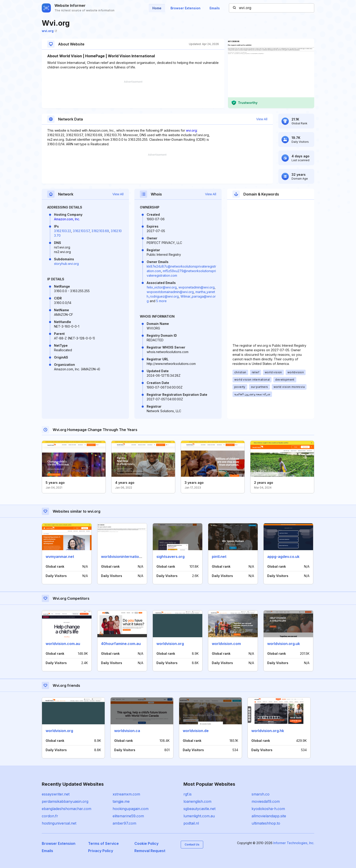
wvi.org (49, 31)
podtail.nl (191, 823)
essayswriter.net (56, 794)
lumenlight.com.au (199, 816)
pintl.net (219, 557)
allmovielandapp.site (269, 816)
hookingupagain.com (131, 809)
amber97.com (124, 823)
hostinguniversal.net (59, 823)
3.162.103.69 (100, 231)
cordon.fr (50, 816)
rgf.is (188, 794)
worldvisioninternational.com (127, 557)
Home (157, 8)
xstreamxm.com (126, 794)
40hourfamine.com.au (121, 644)
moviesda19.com (266, 801)
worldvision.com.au (63, 644)
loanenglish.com (197, 801)
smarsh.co (261, 794)
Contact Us (192, 844)
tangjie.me (121, 801)
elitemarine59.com (128, 816)
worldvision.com (226, 644)
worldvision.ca (127, 731)
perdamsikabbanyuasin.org (65, 801)
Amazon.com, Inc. (67, 219)
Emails (215, 8)
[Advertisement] (133, 94)
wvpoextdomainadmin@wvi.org (170, 292)
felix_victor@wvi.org (162, 287)
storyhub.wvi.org (66, 264)
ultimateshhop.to (266, 823)
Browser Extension (185, 8)
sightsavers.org (171, 557)
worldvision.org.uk (284, 644)
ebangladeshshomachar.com (67, 809)
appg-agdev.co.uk (283, 557)
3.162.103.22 (63, 231)
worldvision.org (170, 644)
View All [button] (262, 119)
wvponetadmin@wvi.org (197, 287)
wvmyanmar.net (60, 557)
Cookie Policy (146, 843)
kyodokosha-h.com (268, 809)
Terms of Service (103, 843)
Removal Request (150, 851)
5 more (161, 301)
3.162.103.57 (81, 231)
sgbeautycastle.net (199, 809)
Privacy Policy (101, 851)
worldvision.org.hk (268, 731)
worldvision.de (196, 731)
